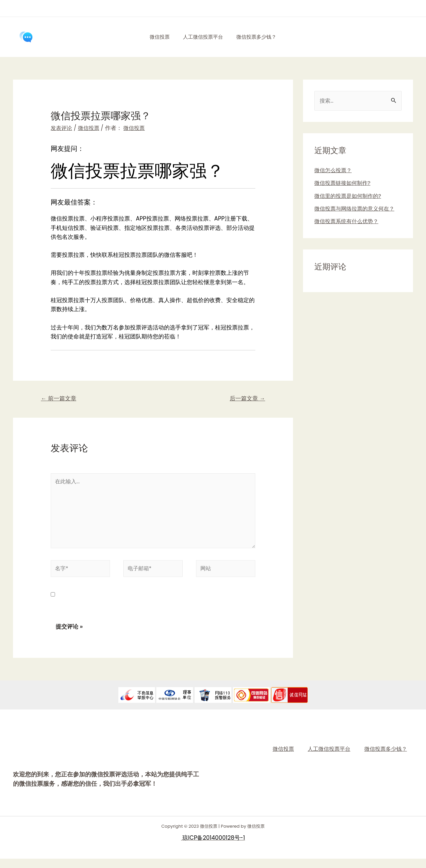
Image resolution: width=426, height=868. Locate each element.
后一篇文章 (245, 399)
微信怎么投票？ (334, 171)
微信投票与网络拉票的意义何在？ (357, 209)
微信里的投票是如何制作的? (350, 197)
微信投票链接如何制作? (344, 184)
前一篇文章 (60, 399)
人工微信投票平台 (203, 37)
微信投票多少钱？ (260, 37)
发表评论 (62, 128)
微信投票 (156, 37)
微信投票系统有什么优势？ (348, 222)
